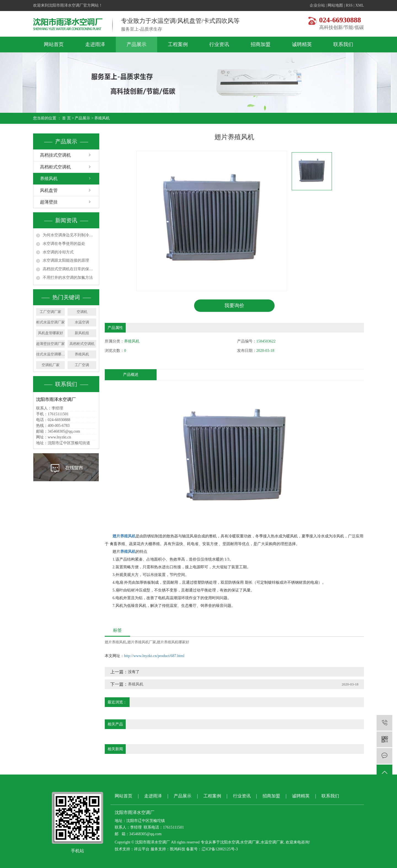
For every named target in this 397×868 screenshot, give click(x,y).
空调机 (82, 312)
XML (360, 5)
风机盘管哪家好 (51, 333)
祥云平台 (142, 849)
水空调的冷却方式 (58, 252)
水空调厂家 (250, 842)
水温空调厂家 (272, 842)
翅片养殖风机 (116, 642)
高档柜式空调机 (55, 167)
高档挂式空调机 (55, 155)
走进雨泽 (95, 44)
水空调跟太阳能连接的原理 (66, 260)
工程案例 (178, 44)
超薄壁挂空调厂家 (50, 344)
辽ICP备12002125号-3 (220, 849)
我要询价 (234, 306)
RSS (349, 5)
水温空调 (82, 322)
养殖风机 (102, 118)
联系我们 (343, 44)
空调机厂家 (51, 365)
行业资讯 (219, 44)
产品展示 (136, 44)
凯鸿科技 (178, 849)
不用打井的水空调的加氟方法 (68, 278)
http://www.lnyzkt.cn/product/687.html (154, 656)
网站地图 (335, 5)
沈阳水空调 (230, 842)
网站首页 (54, 44)
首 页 (66, 118)
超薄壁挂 (49, 202)
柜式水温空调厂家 (50, 322)
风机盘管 (49, 190)
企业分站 (317, 5)
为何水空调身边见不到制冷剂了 (69, 235)
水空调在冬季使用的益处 (64, 244)
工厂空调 (82, 365)
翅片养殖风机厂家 (142, 642)
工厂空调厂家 (50, 312)
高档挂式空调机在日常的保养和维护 (69, 269)
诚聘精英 (302, 44)
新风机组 (82, 333)
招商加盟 (261, 44)
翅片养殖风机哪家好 (173, 642)
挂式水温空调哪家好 (50, 354)
